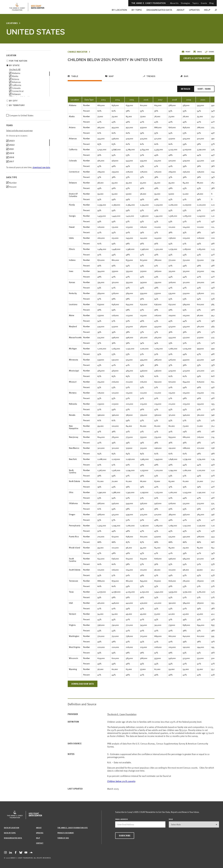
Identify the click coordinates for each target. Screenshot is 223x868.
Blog (211, 3)
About (181, 10)
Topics (195, 3)
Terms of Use (63, 838)
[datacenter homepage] (38, 7)
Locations (12, 23)
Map (111, 76)
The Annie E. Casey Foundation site (73, 828)
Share (209, 52)
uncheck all (15, 69)
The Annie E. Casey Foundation (148, 3)
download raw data (41, 167)
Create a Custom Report (197, 58)
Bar (186, 76)
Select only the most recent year (19, 130)
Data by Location (12, 828)
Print (186, 52)
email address (122, 819)
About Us (174, 3)
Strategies (185, 3)
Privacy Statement (66, 833)
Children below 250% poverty (121, 781)
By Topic (137, 10)
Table (75, 76)
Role (171, 819)
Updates (194, 10)
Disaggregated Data (159, 10)
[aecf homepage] (17, 7)
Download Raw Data (83, 684)
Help (207, 10)
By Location (119, 10)
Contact (40, 843)
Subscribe (125, 836)
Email (198, 52)
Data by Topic (10, 833)
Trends (151, 76)
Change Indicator (78, 52)
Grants (204, 3)
